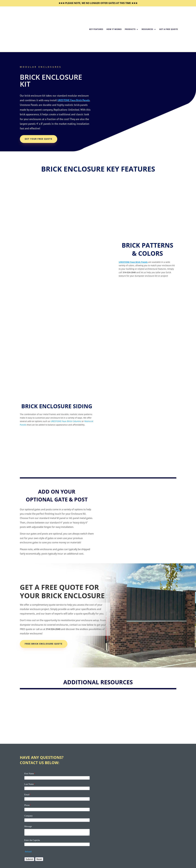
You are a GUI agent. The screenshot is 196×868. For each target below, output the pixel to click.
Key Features (96, 29)
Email (27, 795)
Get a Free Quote (169, 29)
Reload (28, 852)
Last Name (30, 784)
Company (29, 816)
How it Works (114, 29)
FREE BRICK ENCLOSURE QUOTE (44, 644)
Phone (28, 805)
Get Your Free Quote (39, 139)
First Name (30, 774)
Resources (147, 29)
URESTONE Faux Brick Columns (66, 421)
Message (28, 826)
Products (130, 29)
